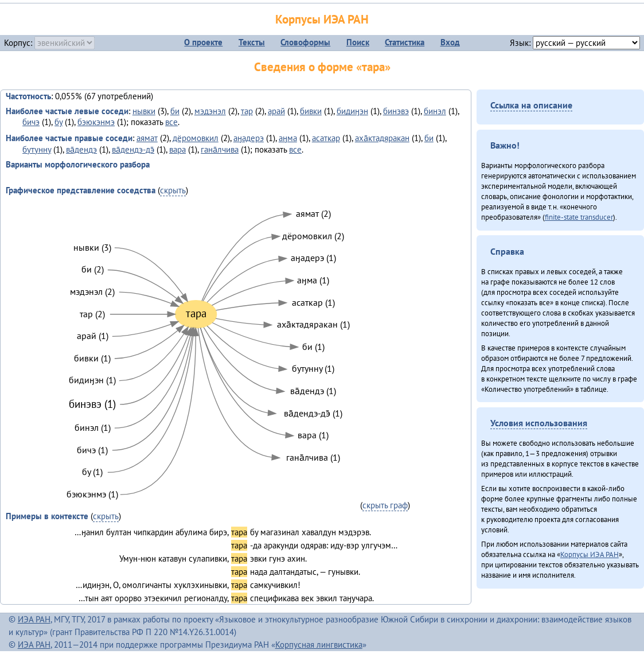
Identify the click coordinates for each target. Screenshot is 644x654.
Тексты (252, 42)
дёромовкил (196, 138)
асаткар (326, 138)
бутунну (37, 149)
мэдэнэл (210, 111)
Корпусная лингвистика (319, 645)
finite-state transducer (579, 217)
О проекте (203, 42)
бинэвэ (396, 111)
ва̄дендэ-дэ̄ (133, 149)
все (171, 122)
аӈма (288, 138)
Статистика (405, 42)
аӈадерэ (249, 138)
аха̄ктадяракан (382, 138)
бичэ (31, 122)
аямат (147, 138)
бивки (311, 111)
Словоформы (305, 42)
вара (177, 149)
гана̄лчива (220, 149)
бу (58, 122)
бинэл (435, 111)
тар (247, 111)
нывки (144, 111)
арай (276, 111)
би (175, 111)
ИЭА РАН (34, 619)
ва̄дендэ (81, 149)
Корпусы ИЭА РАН (322, 19)
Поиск (358, 42)
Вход (450, 42)
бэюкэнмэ (96, 122)
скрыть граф (385, 505)
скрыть (173, 190)
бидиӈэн (352, 111)
